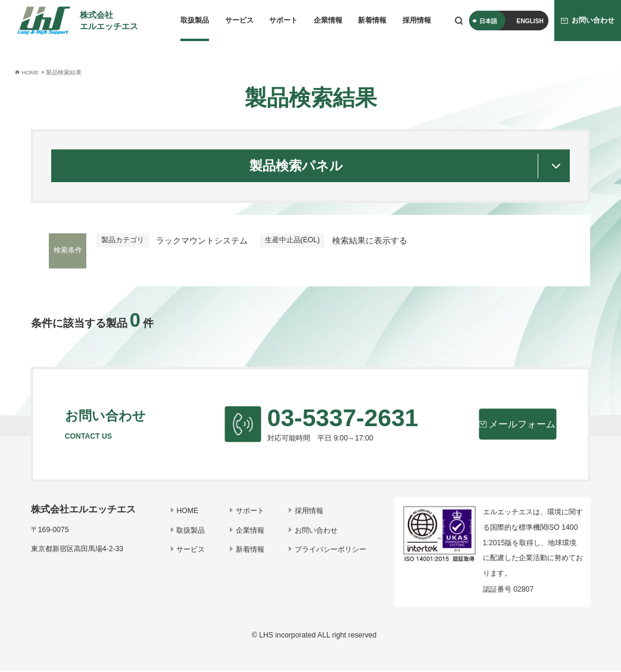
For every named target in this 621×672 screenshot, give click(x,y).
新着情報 (372, 20)
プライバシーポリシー (331, 551)
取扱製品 (195, 20)
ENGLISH (530, 21)
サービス (239, 20)
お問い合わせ (317, 532)
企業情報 (328, 20)
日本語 (488, 21)
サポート (283, 20)
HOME (190, 512)
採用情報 (417, 20)
